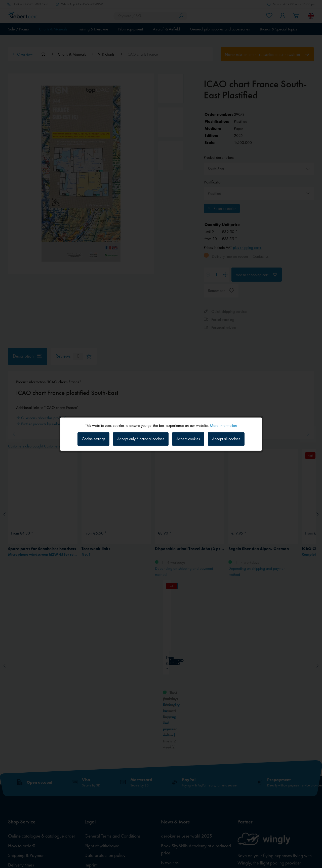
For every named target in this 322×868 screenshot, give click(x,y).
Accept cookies (188, 439)
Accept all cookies (226, 439)
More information (223, 425)
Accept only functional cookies (141, 439)
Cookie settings (93, 439)
